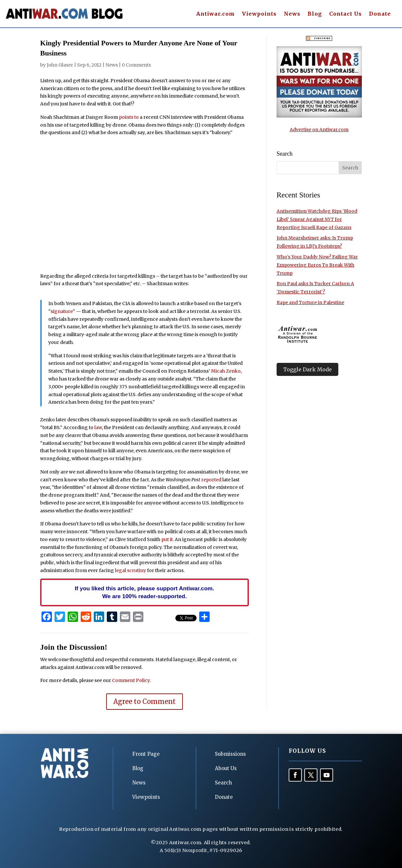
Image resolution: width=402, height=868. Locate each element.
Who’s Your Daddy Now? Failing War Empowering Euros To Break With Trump (317, 265)
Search (223, 783)
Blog (315, 14)
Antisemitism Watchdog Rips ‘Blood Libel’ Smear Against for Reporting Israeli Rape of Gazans (317, 219)
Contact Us (346, 14)
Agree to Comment (145, 701)
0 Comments (136, 65)
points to (129, 117)
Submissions (230, 754)
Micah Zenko (226, 371)
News (292, 14)
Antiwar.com (216, 14)
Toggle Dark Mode (307, 369)
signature (62, 311)
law (98, 427)
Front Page (146, 754)
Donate (380, 14)
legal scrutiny (130, 570)
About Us (226, 768)
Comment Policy (131, 680)
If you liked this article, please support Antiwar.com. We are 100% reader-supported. (145, 592)
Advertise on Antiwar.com (319, 130)
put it (167, 539)
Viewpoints (259, 14)
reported (211, 480)
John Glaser (60, 65)
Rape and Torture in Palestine (310, 302)
